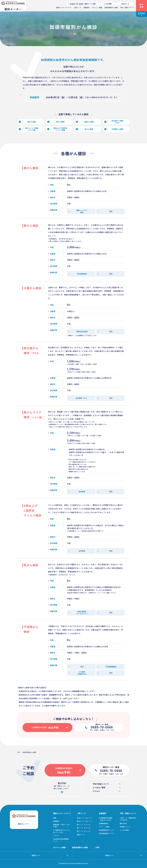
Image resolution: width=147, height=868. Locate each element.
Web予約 (141, 6)
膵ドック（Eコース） (84, 831)
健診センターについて (64, 8)
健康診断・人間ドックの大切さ (61, 826)
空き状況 (141, 14)
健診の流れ (123, 823)
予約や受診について (107, 784)
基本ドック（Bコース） (85, 821)
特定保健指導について (106, 833)
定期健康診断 (103, 823)
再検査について (125, 827)
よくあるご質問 (107, 788)
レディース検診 (104, 827)
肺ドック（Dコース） (84, 828)
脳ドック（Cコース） (84, 825)
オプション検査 (97, 8)
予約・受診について (127, 8)
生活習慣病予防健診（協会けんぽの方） (106, 819)
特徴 (55, 818)
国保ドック (81, 835)
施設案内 (56, 821)
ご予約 (97, 847)
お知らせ (125, 4)
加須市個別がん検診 (111, 8)
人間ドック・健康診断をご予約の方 (128, 819)
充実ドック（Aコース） (85, 818)
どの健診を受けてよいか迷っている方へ (61, 831)
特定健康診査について (106, 830)
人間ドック (77, 8)
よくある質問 (108, 4)
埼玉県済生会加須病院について (61, 840)
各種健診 (86, 8)
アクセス (107, 791)
